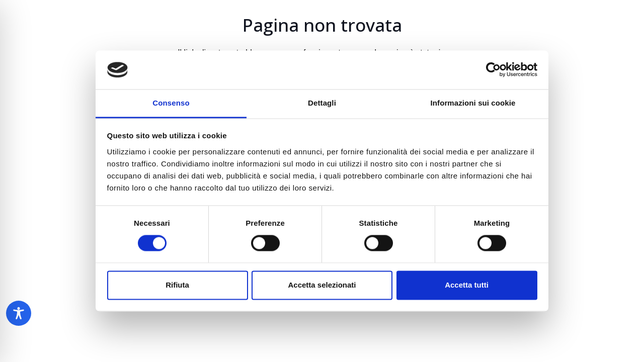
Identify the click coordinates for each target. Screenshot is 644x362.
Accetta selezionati (322, 285)
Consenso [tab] (171, 103)
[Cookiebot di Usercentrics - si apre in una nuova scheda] (493, 70)
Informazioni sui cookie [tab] (473, 103)
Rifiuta (177, 285)
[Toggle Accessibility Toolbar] (19, 313)
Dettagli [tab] (322, 103)
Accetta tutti (467, 285)
